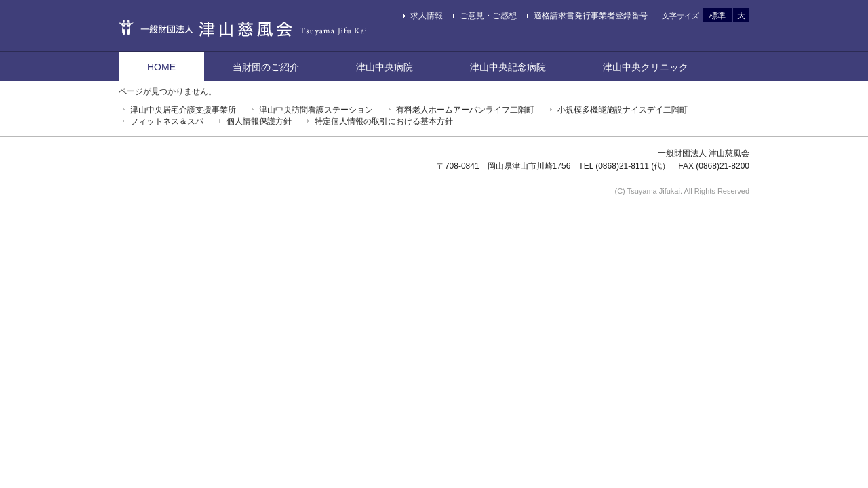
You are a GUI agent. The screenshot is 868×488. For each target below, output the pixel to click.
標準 (717, 16)
